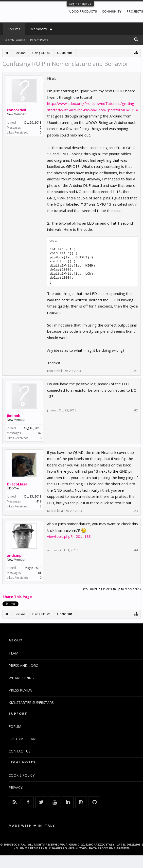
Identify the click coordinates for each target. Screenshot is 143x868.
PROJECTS (135, 11)
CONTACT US (20, 751)
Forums (14, 29)
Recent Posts (39, 40)
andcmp (14, 555)
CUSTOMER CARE (23, 739)
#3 (136, 511)
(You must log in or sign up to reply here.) (112, 589)
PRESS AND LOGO (24, 665)
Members (39, 29)
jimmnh (14, 415)
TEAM (13, 653)
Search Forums (15, 40)
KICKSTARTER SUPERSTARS (31, 703)
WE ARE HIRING (21, 678)
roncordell (17, 110)
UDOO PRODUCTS (83, 11)
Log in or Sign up (80, 4)
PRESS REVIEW (20, 690)
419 (39, 501)
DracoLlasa (17, 484)
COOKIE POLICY (22, 775)
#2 (136, 410)
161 (39, 573)
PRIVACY (16, 787)
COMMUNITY (112, 11)
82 (40, 433)
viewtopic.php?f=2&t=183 (69, 536)
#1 (136, 371)
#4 (136, 550)
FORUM (15, 726)
